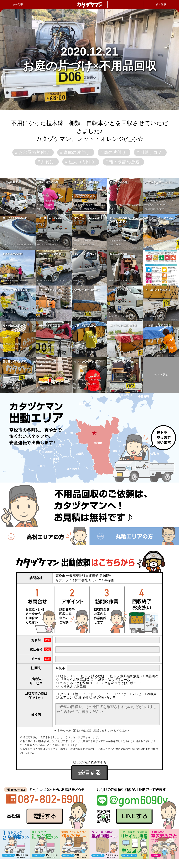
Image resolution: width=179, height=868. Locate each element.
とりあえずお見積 (71, 686)
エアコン (65, 697)
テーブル (103, 694)
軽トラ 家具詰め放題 (123, 676)
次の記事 (18, 4)
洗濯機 (81, 697)
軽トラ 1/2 (66, 676)
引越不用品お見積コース (111, 680)
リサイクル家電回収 (73, 680)
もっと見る (161, 375)
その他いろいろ (103, 697)
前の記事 (161, 4)
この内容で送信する (90, 763)
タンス (63, 694)
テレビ (135, 694)
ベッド (87, 694)
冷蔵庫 (150, 694)
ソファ (120, 694)
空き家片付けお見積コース (122, 683)
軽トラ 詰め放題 (91, 676)
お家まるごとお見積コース (78, 683)
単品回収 (150, 676)
